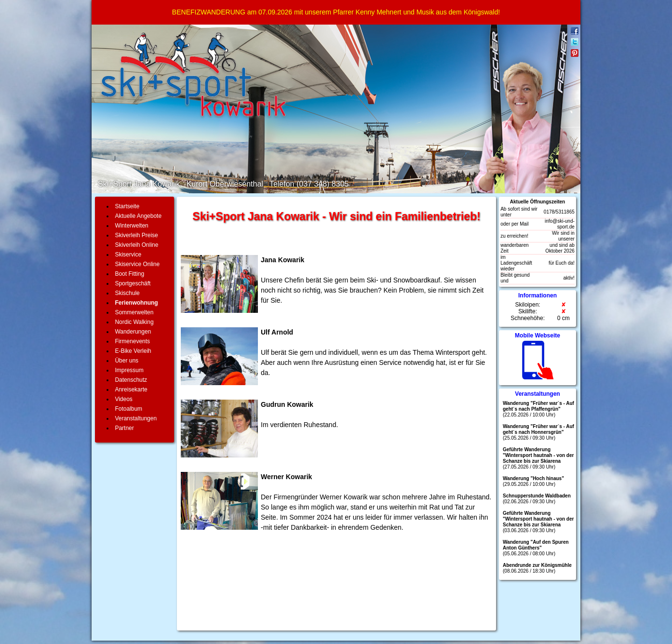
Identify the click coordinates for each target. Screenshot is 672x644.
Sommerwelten (134, 312)
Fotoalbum (128, 409)
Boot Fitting (129, 274)
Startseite (127, 206)
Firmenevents (132, 341)
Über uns (127, 361)
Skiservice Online (137, 264)
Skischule (127, 293)
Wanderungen (133, 332)
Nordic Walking (134, 322)
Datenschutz (131, 380)
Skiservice (128, 255)
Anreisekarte (131, 389)
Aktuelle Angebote (138, 216)
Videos (123, 399)
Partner (124, 428)
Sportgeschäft (133, 283)
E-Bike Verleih (133, 351)
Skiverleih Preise (136, 235)
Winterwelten (131, 226)
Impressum (129, 370)
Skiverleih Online (136, 245)
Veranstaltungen (136, 418)
